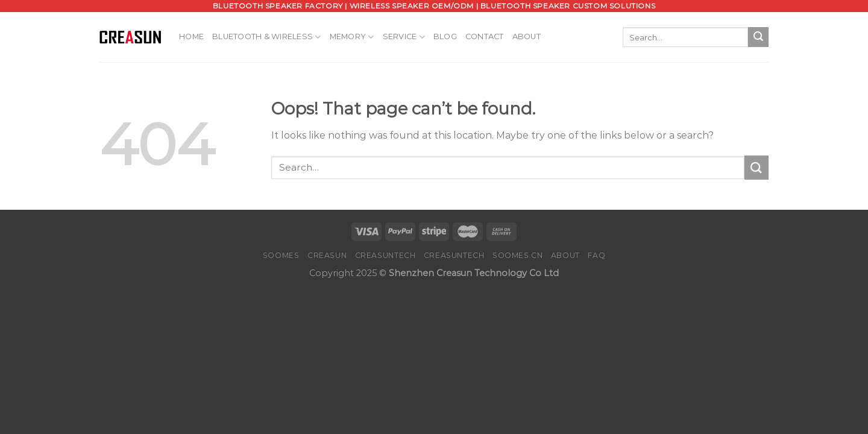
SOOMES (281, 255)
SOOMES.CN (518, 255)
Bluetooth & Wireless (267, 37)
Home (191, 36)
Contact (485, 36)
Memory (352, 37)
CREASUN (327, 255)
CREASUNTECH (385, 255)
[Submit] (758, 37)
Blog (445, 36)
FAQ (596, 255)
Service (404, 37)
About (527, 36)
